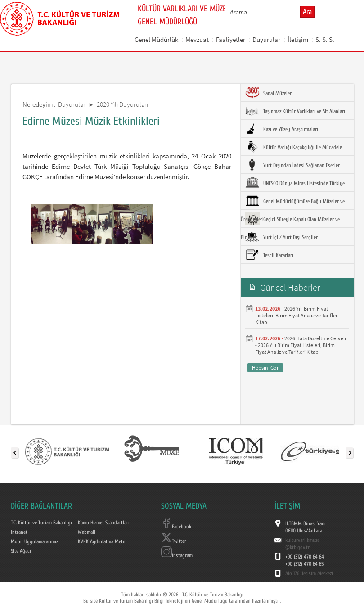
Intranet (19, 532)
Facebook (176, 527)
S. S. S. (325, 39)
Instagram (177, 555)
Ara (307, 12)
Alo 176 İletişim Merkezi (309, 573)
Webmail (87, 532)
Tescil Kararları (269, 255)
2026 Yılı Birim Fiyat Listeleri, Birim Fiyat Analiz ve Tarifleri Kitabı (297, 315)
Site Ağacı (21, 551)
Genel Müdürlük (156, 39)
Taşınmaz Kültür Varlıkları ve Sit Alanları (295, 111)
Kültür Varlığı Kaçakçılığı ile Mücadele (294, 147)
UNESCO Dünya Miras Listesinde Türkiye (295, 183)
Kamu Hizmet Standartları (104, 523)
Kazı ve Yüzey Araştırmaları (282, 129)
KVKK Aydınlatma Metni (102, 541)
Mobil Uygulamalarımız (34, 541)
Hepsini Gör (265, 367)
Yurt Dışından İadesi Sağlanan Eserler (292, 165)
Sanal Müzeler (268, 93)
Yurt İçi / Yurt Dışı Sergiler (281, 237)
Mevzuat (197, 39)
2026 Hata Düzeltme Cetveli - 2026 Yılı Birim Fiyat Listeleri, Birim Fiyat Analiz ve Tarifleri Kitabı (301, 345)
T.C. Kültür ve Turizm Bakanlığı (41, 523)
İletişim (298, 39)
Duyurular (266, 39)
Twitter (174, 541)
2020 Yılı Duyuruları (122, 104)
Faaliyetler (231, 39)
